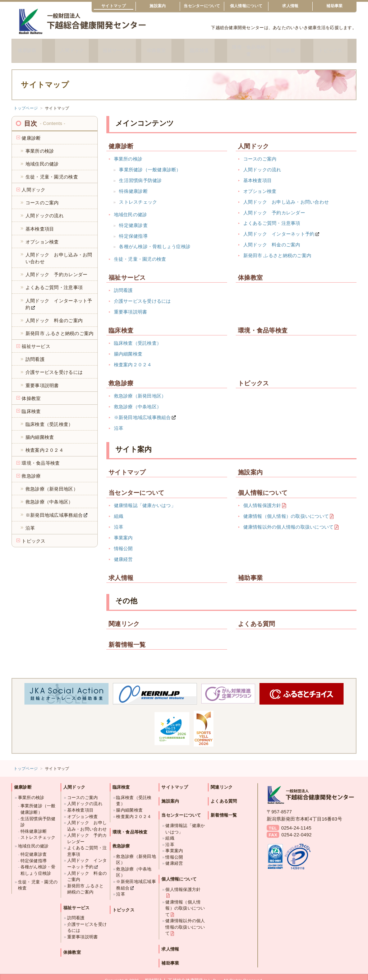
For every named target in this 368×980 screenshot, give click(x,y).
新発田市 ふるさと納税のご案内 (277, 249)
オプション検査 (260, 184)
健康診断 (33, 47)
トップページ (26, 101)
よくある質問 (257, 617)
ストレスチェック (138, 195)
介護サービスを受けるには (142, 294)
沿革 (119, 421)
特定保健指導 (133, 229)
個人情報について (246, 6)
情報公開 (123, 541)
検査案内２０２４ (133, 357)
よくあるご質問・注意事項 (272, 216)
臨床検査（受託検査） (138, 336)
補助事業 (334, 6)
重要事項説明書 (131, 305)
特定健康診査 (133, 218)
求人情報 (290, 6)
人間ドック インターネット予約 (279, 227)
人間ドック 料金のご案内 (272, 238)
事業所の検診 (128, 152)
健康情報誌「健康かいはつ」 (145, 499)
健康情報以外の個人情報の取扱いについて (289, 520)
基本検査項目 (258, 173)
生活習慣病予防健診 (140, 173)
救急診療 (292, 47)
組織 (119, 509)
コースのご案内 (260, 152)
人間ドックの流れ (262, 163)
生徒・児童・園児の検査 (140, 252)
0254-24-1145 (296, 821)
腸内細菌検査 (128, 347)
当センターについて (202, 6)
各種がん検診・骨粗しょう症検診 (155, 240)
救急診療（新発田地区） (140, 389)
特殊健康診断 (133, 184)
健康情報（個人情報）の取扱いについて (286, 509)
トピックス (335, 47)
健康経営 (123, 552)
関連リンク (124, 617)
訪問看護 (123, 284)
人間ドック (76, 47)
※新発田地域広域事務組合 (142, 410)
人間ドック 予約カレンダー (274, 206)
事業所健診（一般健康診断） (150, 163)
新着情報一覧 (127, 638)
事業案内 (123, 531)
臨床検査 (205, 47)
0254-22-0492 (296, 828)
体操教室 (163, 47)
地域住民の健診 (131, 207)
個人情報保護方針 (262, 499)
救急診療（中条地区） (138, 400)
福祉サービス (119, 47)
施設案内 (158, 6)
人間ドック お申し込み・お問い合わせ (286, 195)
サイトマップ (114, 6)
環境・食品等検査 (249, 47)
